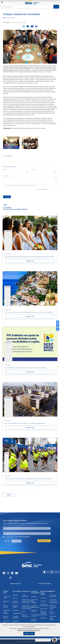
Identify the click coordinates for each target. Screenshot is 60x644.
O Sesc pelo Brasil (25, 596)
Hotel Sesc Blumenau (53, 596)
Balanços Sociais (16, 607)
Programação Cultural (35, 616)
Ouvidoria (43, 598)
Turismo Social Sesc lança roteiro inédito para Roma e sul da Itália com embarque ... (29, 312)
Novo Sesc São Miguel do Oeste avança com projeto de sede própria (25, 423)
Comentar (7, 197)
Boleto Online (6, 606)
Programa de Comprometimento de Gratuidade (28, 607)
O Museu (34, 597)
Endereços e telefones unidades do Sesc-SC (44, 612)
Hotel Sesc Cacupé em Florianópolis (54, 601)
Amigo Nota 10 (6, 617)
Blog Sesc (43, 618)
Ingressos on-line (34, 611)
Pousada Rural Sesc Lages (53, 607)
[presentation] (15, 191)
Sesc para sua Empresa (6, 622)
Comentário (6, 176)
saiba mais (30, 261)
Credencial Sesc (7, 597)
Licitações (16, 610)
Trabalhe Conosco (15, 617)
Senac (24, 612)
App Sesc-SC (7, 602)
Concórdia (7, 208)
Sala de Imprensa (16, 602)
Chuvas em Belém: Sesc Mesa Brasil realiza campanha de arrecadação (25, 368)
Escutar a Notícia (9, 18)
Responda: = (43, 189)
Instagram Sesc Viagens (53, 618)
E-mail (33, 169)
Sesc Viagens (52, 612)
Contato (43, 601)
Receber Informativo (44, 541)
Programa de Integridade (16, 622)
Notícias (15, 598)
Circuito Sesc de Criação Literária (16, 209)
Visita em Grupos (34, 620)
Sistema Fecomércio (26, 616)
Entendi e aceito (29, 633)
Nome (5, 169)
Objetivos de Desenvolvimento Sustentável (27, 601)
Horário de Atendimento (35, 606)
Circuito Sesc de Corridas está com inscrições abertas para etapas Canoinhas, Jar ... (29, 479)
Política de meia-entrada (7, 612)
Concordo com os (16, 537)
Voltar (9, 495)
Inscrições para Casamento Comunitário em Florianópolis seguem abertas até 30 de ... (30, 257)
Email (5, 531)
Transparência (17, 613)
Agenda (15, 595)
